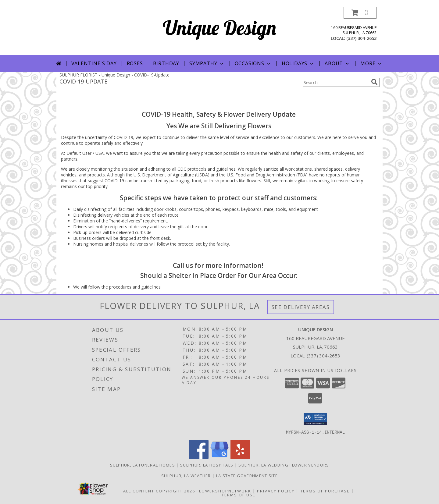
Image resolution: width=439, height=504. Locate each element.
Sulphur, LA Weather (186, 475)
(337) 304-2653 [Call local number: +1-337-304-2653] (361, 38)
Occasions (253, 63)
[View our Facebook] (199, 457)
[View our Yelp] (240, 457)
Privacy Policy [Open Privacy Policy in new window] (276, 491)
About (337, 63)
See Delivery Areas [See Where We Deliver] (301, 307)
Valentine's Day (94, 63)
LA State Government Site (247, 475)
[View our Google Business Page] (220, 457)
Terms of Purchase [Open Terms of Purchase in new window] (325, 491)
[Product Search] (336, 82)
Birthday (166, 63)
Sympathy (207, 63)
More (371, 63)
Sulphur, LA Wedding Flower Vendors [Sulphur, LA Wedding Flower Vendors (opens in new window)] (284, 465)
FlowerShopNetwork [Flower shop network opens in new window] (224, 491)
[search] (374, 82)
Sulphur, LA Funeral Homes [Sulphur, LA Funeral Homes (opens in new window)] (143, 465)
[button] (360, 13)
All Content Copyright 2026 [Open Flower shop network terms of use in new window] (159, 491)
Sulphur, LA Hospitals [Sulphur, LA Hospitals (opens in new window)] (207, 465)
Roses (135, 63)
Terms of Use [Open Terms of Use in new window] (239, 495)
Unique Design (220, 28)
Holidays (298, 63)
